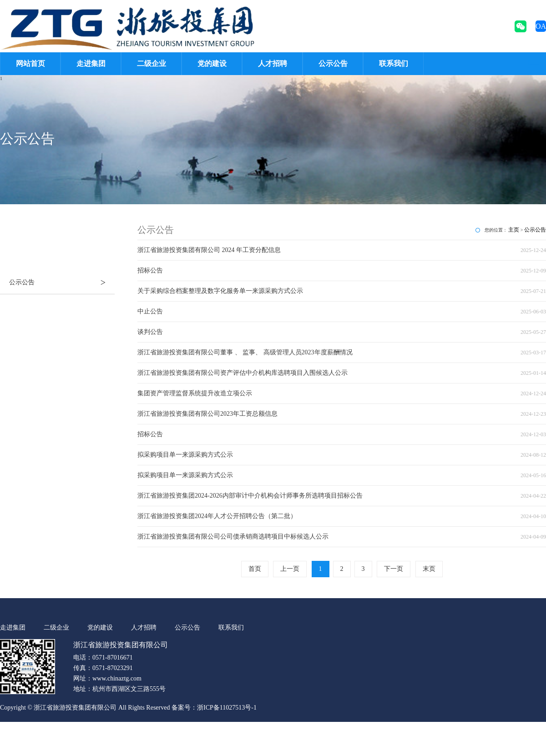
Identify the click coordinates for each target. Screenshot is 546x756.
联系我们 (394, 63)
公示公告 (333, 63)
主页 (514, 230)
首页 (255, 569)
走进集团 (91, 63)
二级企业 (152, 63)
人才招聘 (273, 63)
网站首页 (30, 63)
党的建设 (212, 63)
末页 (429, 569)
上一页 (290, 569)
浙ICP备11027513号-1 (227, 708)
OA (541, 26)
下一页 (394, 569)
